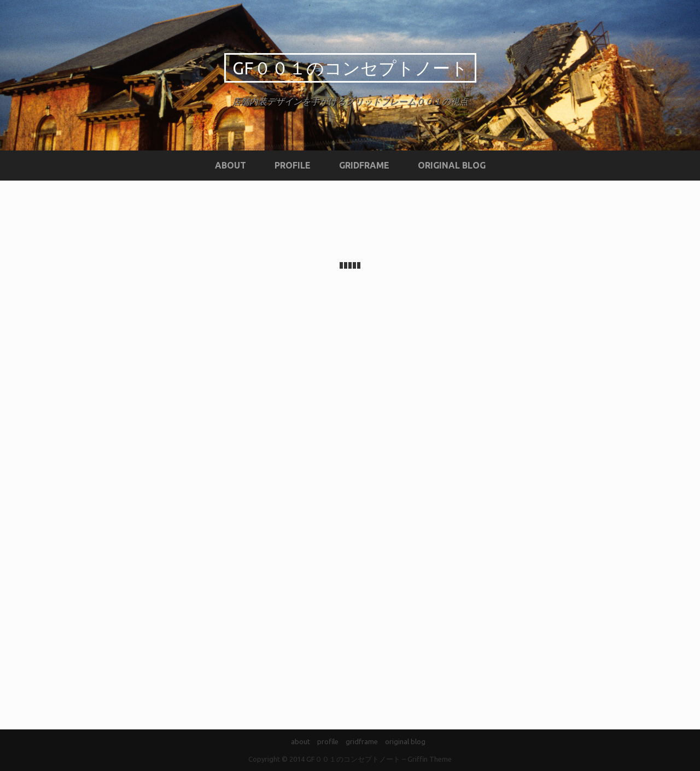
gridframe (364, 165)
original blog (452, 165)
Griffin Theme (430, 759)
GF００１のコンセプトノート (350, 68)
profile (293, 165)
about (231, 165)
